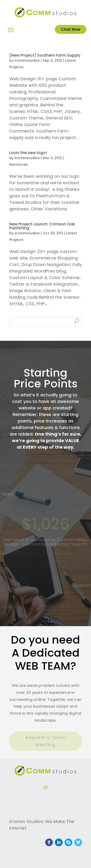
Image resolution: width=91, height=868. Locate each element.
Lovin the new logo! (28, 153)
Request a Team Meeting (45, 741)
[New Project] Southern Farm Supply (45, 55)
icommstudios (27, 60)
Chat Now (71, 29)
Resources (19, 164)
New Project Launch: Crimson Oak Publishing (42, 226)
